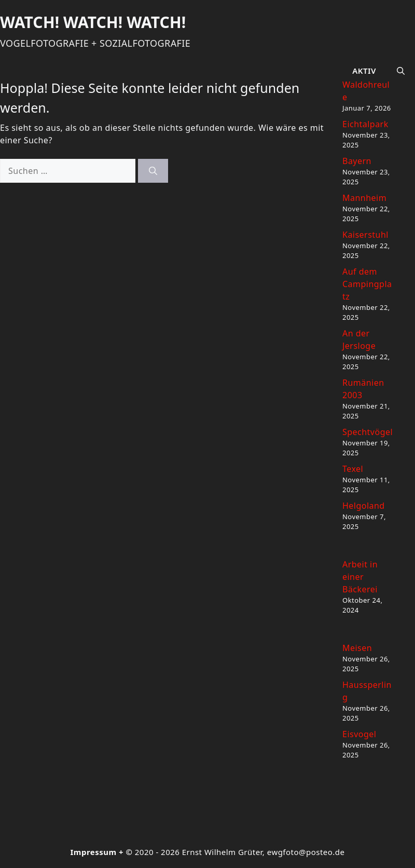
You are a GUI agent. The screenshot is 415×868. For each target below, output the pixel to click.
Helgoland (364, 506)
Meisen (357, 648)
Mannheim (364, 198)
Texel (353, 469)
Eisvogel (359, 734)
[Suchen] (153, 171)
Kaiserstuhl (365, 235)
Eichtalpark (365, 124)
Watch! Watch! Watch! (93, 22)
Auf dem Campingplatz (367, 284)
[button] (401, 71)
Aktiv (364, 71)
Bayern (357, 161)
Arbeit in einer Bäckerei (360, 577)
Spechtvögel (368, 432)
